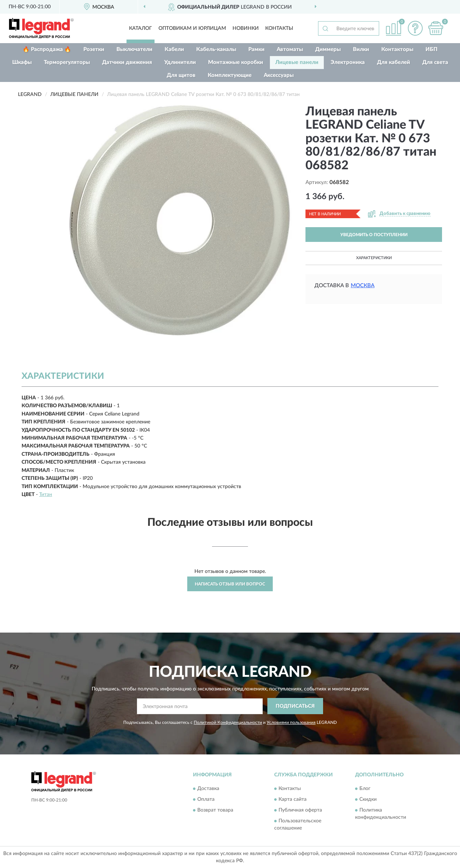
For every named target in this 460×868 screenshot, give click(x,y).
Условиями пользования (291, 722)
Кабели (174, 49)
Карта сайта (293, 800)
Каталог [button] (141, 28)
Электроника (348, 62)
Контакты (279, 28)
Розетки (94, 49)
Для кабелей (394, 62)
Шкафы (22, 62)
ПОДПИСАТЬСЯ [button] (295, 706)
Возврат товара (215, 810)
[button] (415, 28)
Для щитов (181, 75)
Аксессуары (279, 75)
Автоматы (290, 49)
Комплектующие (230, 75)
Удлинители (180, 62)
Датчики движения (127, 62)
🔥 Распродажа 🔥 (47, 49)
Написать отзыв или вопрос (230, 584)
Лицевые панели (297, 62)
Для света (435, 62)
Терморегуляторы (67, 62)
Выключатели (134, 49)
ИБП (431, 49)
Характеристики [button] (374, 258)
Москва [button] (363, 286)
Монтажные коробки (236, 62)
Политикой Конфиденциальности (228, 722)
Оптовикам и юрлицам (192, 28)
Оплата (206, 800)
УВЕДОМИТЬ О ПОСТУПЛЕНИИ (374, 235)
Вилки (361, 49)
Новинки (246, 28)
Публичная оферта (300, 810)
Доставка (208, 789)
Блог (365, 789)
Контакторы (397, 49)
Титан (46, 495)
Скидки (368, 800)
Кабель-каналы (216, 49)
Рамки (256, 49)
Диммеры (328, 49)
